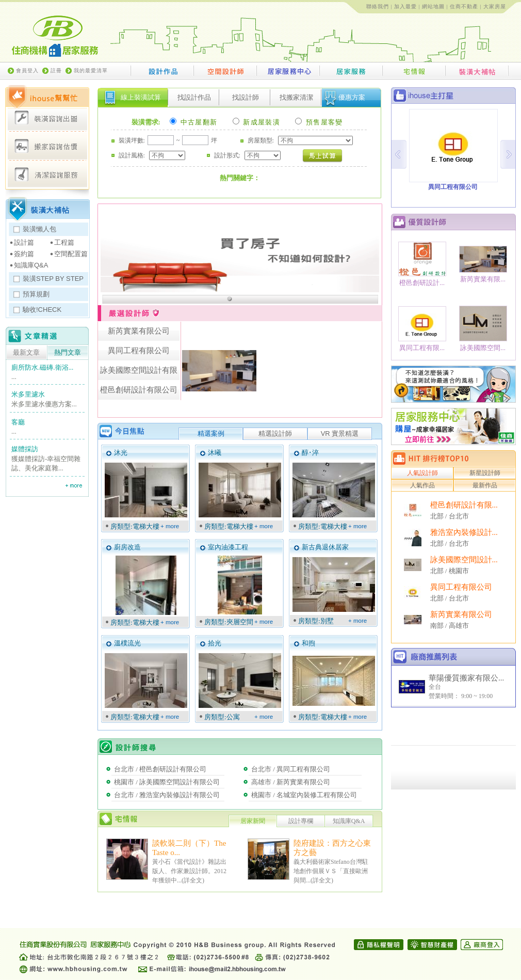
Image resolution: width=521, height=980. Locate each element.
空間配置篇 (71, 254)
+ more (170, 526)
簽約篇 (24, 254)
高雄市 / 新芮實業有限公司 (291, 782)
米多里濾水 (28, 394)
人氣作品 (422, 485)
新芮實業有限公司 (461, 614)
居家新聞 (253, 821)
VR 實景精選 (340, 433)
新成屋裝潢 (256, 122)
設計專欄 (301, 821)
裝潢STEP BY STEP (53, 279)
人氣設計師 (422, 473)
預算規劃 (36, 294)
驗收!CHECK (42, 310)
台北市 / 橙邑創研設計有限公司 (160, 769)
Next (508, 154)
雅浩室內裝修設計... (464, 532)
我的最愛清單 (91, 70)
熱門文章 (68, 353)
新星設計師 (485, 473)
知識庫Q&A (31, 265)
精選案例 (211, 433)
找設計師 (246, 97)
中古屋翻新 (193, 122)
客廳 (18, 422)
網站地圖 (433, 6)
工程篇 (64, 242)
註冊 (56, 70)
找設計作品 (194, 97)
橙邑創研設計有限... (464, 505)
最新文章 (26, 353)
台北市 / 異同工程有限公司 (291, 769)
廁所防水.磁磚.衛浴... (42, 367)
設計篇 (24, 242)
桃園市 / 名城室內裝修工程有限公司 (304, 795)
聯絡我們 (378, 6)
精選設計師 (275, 433)
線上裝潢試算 (141, 97)
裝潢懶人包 (39, 229)
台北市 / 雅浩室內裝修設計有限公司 (167, 795)
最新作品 (485, 485)
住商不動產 (464, 6)
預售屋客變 (319, 122)
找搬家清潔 (296, 97)
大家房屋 (495, 6)
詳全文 (193, 880)
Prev (399, 154)
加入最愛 (405, 6)
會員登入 (27, 70)
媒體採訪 (25, 449)
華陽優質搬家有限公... (466, 678)
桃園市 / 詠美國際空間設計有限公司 (167, 782)
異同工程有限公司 (461, 587)
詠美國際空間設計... (464, 560)
